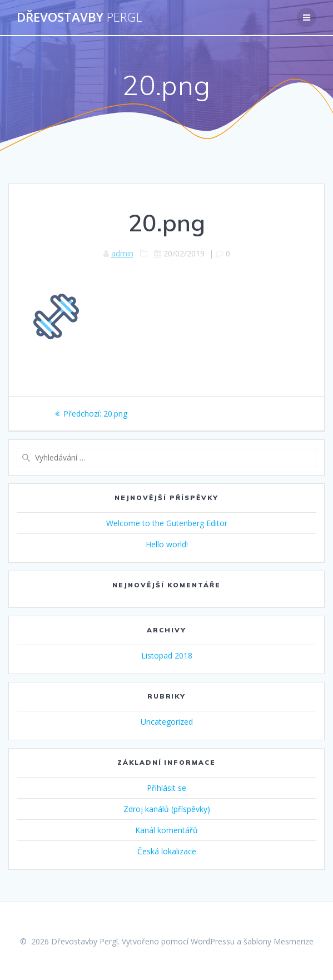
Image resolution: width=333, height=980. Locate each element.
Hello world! (167, 544)
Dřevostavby (79, 17)
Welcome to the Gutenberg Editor (167, 523)
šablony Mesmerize (279, 941)
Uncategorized (167, 722)
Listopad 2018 (167, 655)
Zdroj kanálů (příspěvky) (167, 809)
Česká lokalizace (167, 851)
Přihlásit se (166, 788)
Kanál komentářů (166, 830)
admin (122, 253)
